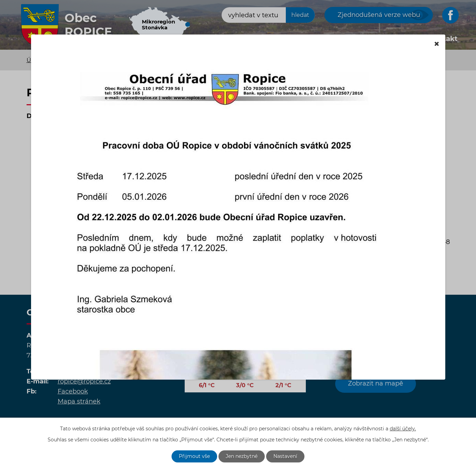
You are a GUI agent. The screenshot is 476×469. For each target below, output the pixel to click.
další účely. (403, 429)
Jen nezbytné (242, 456)
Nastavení (285, 456)
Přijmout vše (194, 456)
